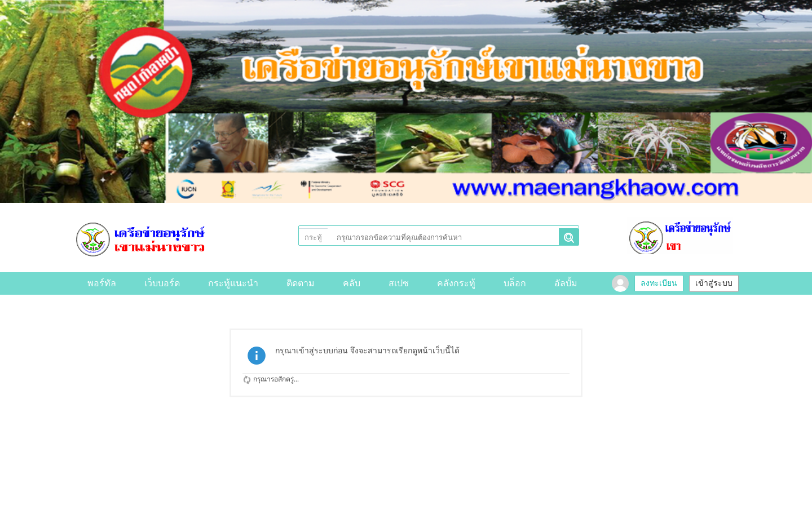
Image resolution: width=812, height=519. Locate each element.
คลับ (352, 283)
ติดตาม (301, 283)
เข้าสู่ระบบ (714, 283)
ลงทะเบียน (659, 283)
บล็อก (515, 283)
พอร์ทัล (102, 283)
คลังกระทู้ (456, 283)
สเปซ (399, 283)
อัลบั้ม (566, 283)
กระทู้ (313, 238)
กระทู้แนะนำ (233, 283)
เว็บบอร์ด (162, 283)
